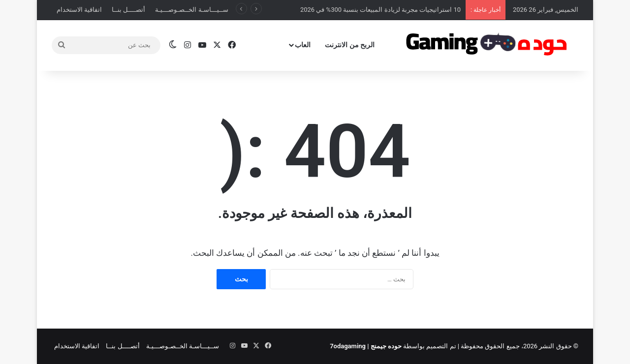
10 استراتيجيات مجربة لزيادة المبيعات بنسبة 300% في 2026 (380, 10)
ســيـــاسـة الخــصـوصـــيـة (191, 10)
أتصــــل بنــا (128, 10)
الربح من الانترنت (350, 45)
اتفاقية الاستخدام (79, 10)
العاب (303, 45)
